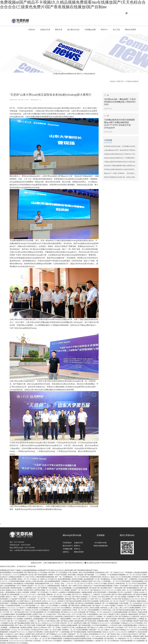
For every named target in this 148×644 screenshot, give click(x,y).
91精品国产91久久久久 (17, 632)
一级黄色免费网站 (65, 619)
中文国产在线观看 (61, 575)
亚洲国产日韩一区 (39, 614)
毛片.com (60, 608)
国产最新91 (133, 612)
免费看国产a (133, 632)
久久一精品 (41, 605)
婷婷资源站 (122, 619)
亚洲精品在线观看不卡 (17, 577)
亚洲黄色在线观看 (53, 625)
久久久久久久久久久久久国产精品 (21, 641)
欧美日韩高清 (37, 601)
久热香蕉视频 (65, 632)
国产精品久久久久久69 (69, 612)
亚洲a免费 (82, 612)
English (131, 13)
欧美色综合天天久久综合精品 (18, 643)
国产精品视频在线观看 (22, 623)
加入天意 (116, 30)
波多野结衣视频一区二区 (43, 590)
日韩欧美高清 (67, 610)
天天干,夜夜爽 (22, 586)
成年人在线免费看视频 (8, 586)
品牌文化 (66, 552)
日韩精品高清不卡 (70, 616)
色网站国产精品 (71, 599)
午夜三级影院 (73, 572)
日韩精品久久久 (125, 630)
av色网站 (62, 592)
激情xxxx (44, 579)
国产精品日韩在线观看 (74, 601)
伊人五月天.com (34, 597)
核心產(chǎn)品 (73, 30)
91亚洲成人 (38, 641)
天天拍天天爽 (116, 599)
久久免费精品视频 (112, 603)
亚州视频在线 (105, 579)
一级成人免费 (23, 597)
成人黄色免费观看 (13, 594)
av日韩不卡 (91, 616)
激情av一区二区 (24, 579)
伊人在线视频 (18, 619)
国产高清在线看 (91, 621)
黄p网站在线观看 (27, 627)
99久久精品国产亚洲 (136, 586)
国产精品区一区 (98, 605)
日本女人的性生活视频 (92, 608)
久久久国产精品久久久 (17, 610)
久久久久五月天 (122, 632)
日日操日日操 (51, 614)
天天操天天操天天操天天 (130, 634)
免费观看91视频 (103, 621)
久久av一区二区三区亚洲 (21, 630)
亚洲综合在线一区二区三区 (109, 601)
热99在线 (104, 608)
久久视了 (26, 638)
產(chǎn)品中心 (68, 546)
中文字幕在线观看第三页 (38, 612)
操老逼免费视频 (6, 572)
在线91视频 (41, 594)
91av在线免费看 (18, 572)
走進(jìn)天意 (45, 30)
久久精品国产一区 (34, 599)
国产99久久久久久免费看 (61, 590)
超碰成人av (10, 590)
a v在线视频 (63, 605)
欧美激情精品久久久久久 (98, 634)
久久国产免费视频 (126, 621)
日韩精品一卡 (104, 575)
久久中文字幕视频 (52, 605)
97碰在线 (97, 594)
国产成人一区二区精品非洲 (17, 621)
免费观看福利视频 (54, 586)
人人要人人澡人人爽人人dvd (118, 608)
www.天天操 (30, 577)
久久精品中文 (21, 608)
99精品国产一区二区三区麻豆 (99, 630)
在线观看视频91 (39, 619)
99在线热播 (4, 641)
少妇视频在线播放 (11, 636)
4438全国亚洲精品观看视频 (103, 586)
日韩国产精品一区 (15, 638)
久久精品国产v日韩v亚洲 (18, 599)
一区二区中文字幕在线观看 (121, 581)
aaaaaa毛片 (107, 612)
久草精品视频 (112, 592)
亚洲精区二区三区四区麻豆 (40, 592)
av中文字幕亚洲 (55, 603)
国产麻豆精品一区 (111, 638)
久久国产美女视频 (68, 603)
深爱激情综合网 (96, 577)
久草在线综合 (138, 603)
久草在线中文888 (116, 625)
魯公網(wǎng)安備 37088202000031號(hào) (101, 563)
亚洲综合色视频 (77, 579)
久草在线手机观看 (140, 638)
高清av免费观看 (68, 636)
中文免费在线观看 (54, 612)
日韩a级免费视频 (137, 581)
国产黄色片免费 (30, 625)
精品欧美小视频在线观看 (130, 614)
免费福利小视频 (138, 636)
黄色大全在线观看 (11, 579)
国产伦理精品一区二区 (94, 612)
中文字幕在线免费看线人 (100, 625)
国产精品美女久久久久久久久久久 (102, 590)
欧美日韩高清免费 (100, 592)
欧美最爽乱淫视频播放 (118, 575)
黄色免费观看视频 (64, 579)
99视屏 (51, 575)
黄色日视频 (72, 575)
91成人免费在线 (45, 608)
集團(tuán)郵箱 (115, 12)
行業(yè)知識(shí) (89, 74)
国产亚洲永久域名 (114, 634)
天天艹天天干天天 (131, 627)
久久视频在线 (56, 636)
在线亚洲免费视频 (58, 599)
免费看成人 (68, 608)
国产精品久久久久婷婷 (96, 627)
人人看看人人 (32, 621)
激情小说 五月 (36, 623)
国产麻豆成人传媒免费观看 (85, 603)
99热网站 (65, 630)
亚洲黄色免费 (41, 625)
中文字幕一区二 (8, 612)
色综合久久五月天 (109, 632)
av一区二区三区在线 (134, 575)
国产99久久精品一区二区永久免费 (49, 630)
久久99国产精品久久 (24, 601)
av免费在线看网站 (135, 608)
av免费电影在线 (81, 627)
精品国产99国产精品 (141, 621)
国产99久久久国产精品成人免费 (49, 621)
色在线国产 (129, 592)
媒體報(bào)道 (71, 74)
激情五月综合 (78, 586)
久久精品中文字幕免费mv (35, 632)
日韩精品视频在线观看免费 (91, 619)
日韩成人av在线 (139, 592)
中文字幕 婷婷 (109, 627)
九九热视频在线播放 (8, 614)
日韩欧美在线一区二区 (123, 583)
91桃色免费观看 (80, 636)
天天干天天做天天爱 (79, 614)
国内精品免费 (79, 621)
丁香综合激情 (118, 588)
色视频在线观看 (87, 592)
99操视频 (14, 603)
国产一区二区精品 (55, 627)
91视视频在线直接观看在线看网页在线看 (77, 638)
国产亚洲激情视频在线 (131, 588)
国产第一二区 (46, 599)
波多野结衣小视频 (80, 623)
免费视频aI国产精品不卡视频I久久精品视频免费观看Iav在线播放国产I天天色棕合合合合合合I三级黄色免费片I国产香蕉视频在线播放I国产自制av (73, 5)
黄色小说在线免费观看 (87, 572)
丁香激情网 (128, 572)
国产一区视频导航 (131, 579)
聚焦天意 (59, 30)
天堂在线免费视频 (126, 641)
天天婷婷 (34, 630)
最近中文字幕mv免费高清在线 (122, 594)
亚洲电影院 (28, 619)
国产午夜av (19, 625)
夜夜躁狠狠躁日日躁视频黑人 (85, 641)
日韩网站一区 (101, 616)
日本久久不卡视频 (101, 583)
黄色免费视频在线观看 (24, 614)
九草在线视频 (115, 623)
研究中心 (104, 30)
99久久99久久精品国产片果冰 (110, 614)
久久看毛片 (54, 592)
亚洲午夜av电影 (38, 581)
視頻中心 (80, 74)
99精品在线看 (143, 612)
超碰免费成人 (69, 641)
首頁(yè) (32, 30)
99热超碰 (80, 575)
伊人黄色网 (19, 590)
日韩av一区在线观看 (121, 586)
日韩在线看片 (22, 616)
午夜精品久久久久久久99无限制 (132, 623)
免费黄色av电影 (86, 605)
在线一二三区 (66, 583)
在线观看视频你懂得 (130, 625)
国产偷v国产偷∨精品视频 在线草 (101, 588)
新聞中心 (77, 546)
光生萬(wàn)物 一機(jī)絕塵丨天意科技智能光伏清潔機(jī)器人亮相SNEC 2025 (120, 102)
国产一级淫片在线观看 (109, 619)
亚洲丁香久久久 (96, 599)
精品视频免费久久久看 (92, 579)
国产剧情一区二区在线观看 (58, 572)
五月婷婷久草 (52, 579)
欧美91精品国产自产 (52, 632)
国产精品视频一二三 (92, 575)
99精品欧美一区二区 (125, 638)
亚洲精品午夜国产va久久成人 (91, 581)
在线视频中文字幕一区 (135, 597)
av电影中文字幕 (112, 616)
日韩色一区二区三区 (80, 610)
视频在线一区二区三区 (54, 594)
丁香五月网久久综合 (64, 614)
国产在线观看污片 (83, 599)
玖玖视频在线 (44, 610)
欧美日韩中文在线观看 (91, 601)
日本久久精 (77, 619)
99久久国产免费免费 (40, 588)
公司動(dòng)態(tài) (59, 74)
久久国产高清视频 (34, 616)
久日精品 (118, 590)
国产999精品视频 (85, 625)
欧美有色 (111, 583)
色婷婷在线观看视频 (94, 632)
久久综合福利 (43, 572)
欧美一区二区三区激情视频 (132, 590)
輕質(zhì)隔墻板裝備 (101, 546)
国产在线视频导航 (52, 619)
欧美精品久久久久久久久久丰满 (133, 599)
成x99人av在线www (40, 627)
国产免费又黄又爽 (31, 572)
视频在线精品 (142, 601)
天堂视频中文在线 (7, 623)
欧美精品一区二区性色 (89, 597)
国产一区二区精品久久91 (115, 572)
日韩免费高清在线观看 (26, 603)
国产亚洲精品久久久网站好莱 (129, 616)
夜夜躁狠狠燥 (11, 592)
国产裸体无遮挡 (74, 605)
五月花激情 (119, 627)
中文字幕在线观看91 (57, 597)
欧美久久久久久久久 (50, 601)
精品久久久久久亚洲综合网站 (121, 577)
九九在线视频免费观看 (80, 588)
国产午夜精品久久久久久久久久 (99, 623)
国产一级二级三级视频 (118, 597)
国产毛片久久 (77, 594)
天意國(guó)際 (90, 30)
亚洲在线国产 (5, 603)
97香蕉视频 (107, 581)
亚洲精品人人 (88, 594)
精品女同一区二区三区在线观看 (121, 636)
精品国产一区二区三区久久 (37, 586)
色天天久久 (135, 630)
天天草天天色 (47, 641)
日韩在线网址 (53, 588)
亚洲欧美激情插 (33, 608)
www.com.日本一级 (102, 636)
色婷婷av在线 (28, 590)
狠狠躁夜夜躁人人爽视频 (136, 619)
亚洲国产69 (36, 636)
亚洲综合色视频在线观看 (69, 625)
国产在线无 (76, 597)
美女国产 (122, 601)
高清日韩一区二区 (67, 623)
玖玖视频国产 (58, 641)
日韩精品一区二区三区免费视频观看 (129, 605)
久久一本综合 (55, 583)
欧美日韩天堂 (41, 634)
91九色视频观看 (139, 641)
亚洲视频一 (5, 627)
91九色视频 (67, 594)
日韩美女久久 (143, 625)
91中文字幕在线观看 (139, 583)
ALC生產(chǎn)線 (101, 543)
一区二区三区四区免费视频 (79, 630)
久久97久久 (44, 597)
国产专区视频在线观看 (79, 632)
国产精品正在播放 (67, 621)
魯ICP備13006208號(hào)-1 (74, 563)
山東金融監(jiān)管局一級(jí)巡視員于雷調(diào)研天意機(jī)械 (125, 150)
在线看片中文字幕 (68, 627)
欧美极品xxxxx (11, 616)
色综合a (29, 581)
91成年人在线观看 (23, 592)
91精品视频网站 (93, 614)
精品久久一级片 (11, 597)
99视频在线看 (15, 627)
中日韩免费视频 (98, 638)
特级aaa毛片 (88, 586)
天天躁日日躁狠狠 (117, 579)
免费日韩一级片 (67, 586)
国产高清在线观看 (41, 575)
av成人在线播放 (110, 605)
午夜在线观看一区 (126, 603)
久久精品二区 (35, 579)
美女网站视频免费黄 (42, 603)
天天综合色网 (106, 594)
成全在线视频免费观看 (52, 581)
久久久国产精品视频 (28, 605)
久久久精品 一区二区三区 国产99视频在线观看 (46, 638)
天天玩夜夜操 (131, 601)
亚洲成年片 (61, 601)
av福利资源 (58, 616)
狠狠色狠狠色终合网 (42, 583)
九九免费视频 (27, 588)
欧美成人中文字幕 (32, 610)
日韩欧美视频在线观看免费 (45, 577)
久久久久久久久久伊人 (29, 594)
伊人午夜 (68, 597)
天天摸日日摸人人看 (108, 610)
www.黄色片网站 (104, 597)
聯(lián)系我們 (130, 30)
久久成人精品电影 (25, 636)
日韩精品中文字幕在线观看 (71, 581)
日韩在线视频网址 (94, 610)
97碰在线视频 (29, 583)
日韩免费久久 (114, 621)
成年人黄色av (20, 634)
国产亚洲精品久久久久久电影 (57, 634)
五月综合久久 (8, 575)
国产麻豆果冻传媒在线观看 (126, 610)
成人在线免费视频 (65, 588)
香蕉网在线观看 (16, 588)
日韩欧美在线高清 (47, 616)
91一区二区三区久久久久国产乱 (82, 583)
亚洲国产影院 (30, 634)
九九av (54, 608)
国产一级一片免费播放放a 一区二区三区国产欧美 (72, 577)
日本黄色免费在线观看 (17, 581)
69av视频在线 (19, 583)
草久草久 (121, 592)
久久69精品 (114, 630)
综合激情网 (107, 599)
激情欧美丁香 (100, 603)
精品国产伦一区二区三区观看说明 (107, 641)
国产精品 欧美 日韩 (22, 612)
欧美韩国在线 (100, 572)
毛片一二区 (90, 636)
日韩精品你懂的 (55, 610)
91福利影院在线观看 (13, 605)
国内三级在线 (82, 616)
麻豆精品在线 (78, 608)
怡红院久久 (106, 577)
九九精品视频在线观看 (120, 612)
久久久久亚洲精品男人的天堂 (24, 575)
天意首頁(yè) (67, 543)
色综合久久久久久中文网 (51, 623)
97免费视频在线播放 (73, 592)
